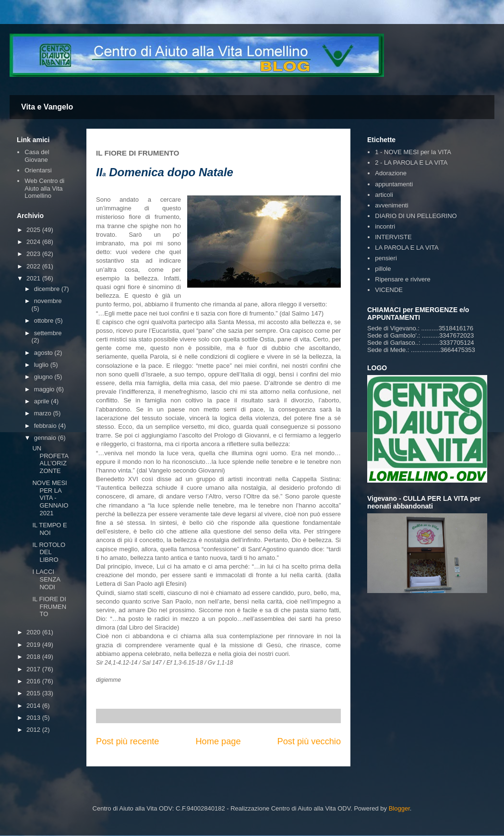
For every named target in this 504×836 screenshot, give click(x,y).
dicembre (48, 289)
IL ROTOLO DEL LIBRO (49, 552)
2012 (34, 730)
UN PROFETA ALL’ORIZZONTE (50, 460)
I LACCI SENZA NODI (46, 579)
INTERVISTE (393, 237)
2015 (34, 693)
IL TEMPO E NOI (49, 529)
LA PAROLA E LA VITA (407, 248)
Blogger (399, 808)
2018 (34, 657)
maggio (45, 389)
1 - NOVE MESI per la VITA (413, 152)
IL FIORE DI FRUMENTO (49, 606)
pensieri (386, 258)
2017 (34, 669)
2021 (34, 278)
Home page (218, 741)
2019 (34, 645)
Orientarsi (38, 170)
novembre (48, 301)
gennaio (46, 438)
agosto (44, 353)
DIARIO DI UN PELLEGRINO (416, 216)
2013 (34, 718)
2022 (34, 266)
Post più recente (127, 741)
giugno (44, 377)
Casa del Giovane (37, 156)
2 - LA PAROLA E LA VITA (411, 163)
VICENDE (389, 290)
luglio (42, 365)
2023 (34, 254)
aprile (42, 401)
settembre (48, 333)
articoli (384, 195)
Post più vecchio (309, 741)
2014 (34, 706)
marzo (44, 413)
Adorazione (391, 173)
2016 (34, 681)
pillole (383, 269)
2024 (34, 242)
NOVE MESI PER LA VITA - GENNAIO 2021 (50, 498)
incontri (385, 226)
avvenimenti (391, 205)
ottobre (45, 321)
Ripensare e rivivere (403, 279)
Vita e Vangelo (47, 107)
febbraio (46, 426)
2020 (34, 632)
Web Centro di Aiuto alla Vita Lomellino (44, 188)
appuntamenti (394, 184)
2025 (34, 230)
